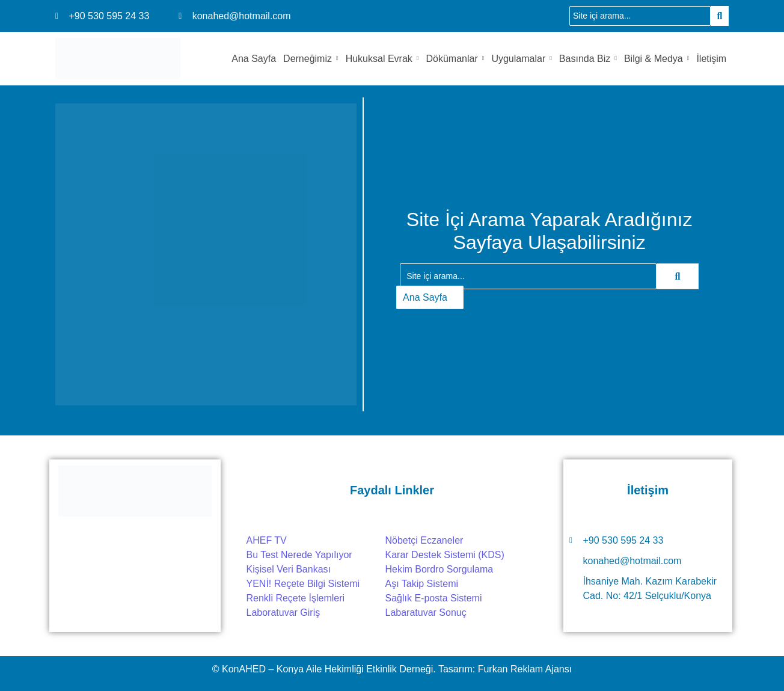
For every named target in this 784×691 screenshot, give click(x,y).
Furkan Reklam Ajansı (525, 669)
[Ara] (640, 16)
